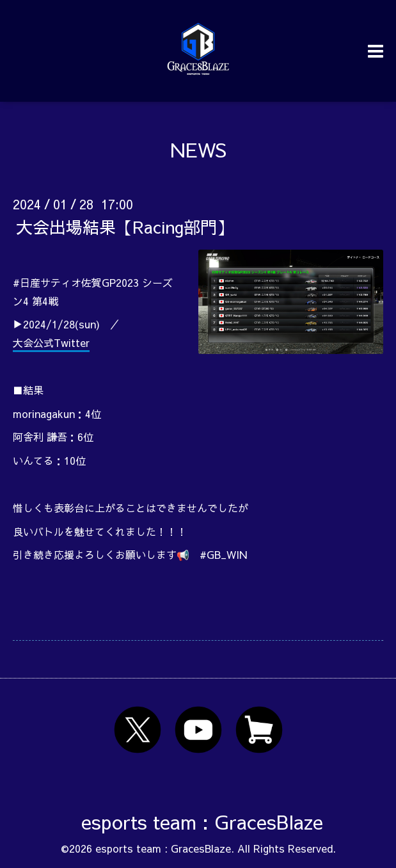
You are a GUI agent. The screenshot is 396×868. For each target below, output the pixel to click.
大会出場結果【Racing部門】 (125, 227)
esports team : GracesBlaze (202, 822)
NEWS (198, 149)
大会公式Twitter (51, 342)
